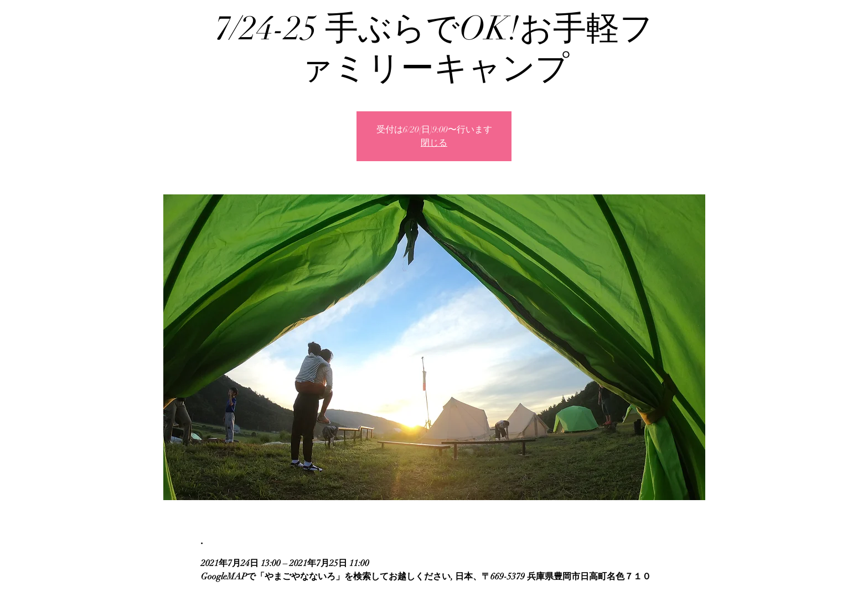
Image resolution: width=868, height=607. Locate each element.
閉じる (434, 143)
